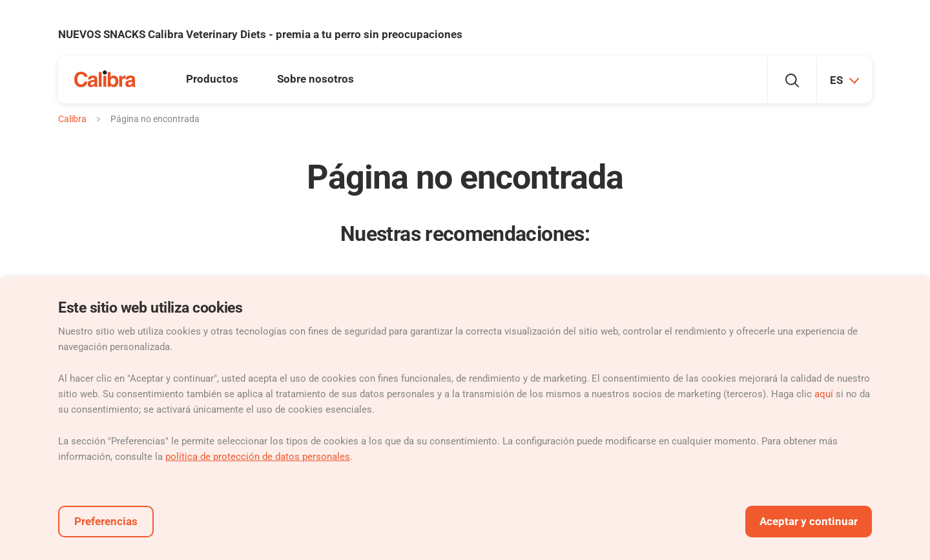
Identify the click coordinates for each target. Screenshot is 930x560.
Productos (212, 79)
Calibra (72, 119)
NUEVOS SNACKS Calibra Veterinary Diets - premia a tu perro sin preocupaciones (260, 34)
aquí (824, 394)
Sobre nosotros (315, 79)
